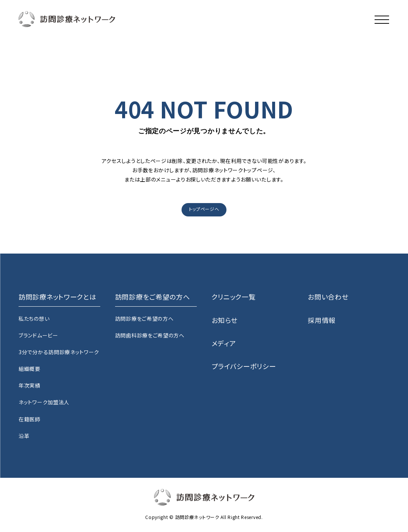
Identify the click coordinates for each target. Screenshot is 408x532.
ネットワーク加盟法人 (44, 402)
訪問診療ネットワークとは (57, 297)
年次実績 (30, 385)
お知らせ (225, 320)
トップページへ (204, 209)
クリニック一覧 (234, 297)
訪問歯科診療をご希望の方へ (150, 335)
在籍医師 (30, 419)
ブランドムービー (38, 335)
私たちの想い (34, 319)
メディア (224, 343)
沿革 (24, 436)
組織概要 (30, 369)
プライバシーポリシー (244, 366)
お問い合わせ (328, 297)
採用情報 (322, 320)
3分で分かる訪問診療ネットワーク (59, 352)
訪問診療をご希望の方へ (144, 319)
